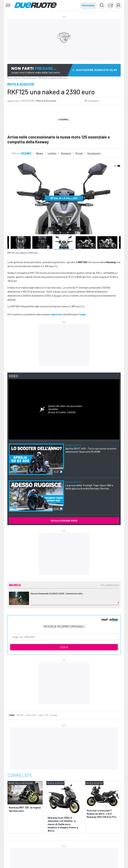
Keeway (54, 715)
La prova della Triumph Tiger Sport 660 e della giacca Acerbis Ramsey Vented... (89, 485)
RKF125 (20, 715)
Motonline (88, 5)
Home (18, 78)
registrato (56, 314)
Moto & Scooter (30, 78)
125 (47, 715)
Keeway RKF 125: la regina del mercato (25, 809)
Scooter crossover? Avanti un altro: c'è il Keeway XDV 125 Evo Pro (101, 814)
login (83, 314)
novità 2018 (31, 715)
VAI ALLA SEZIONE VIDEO (64, 520)
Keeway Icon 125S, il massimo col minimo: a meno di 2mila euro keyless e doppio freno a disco (63, 824)
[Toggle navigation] (8, 5)
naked (40, 715)
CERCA (64, 647)
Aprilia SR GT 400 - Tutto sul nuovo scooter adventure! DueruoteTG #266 (91, 448)
